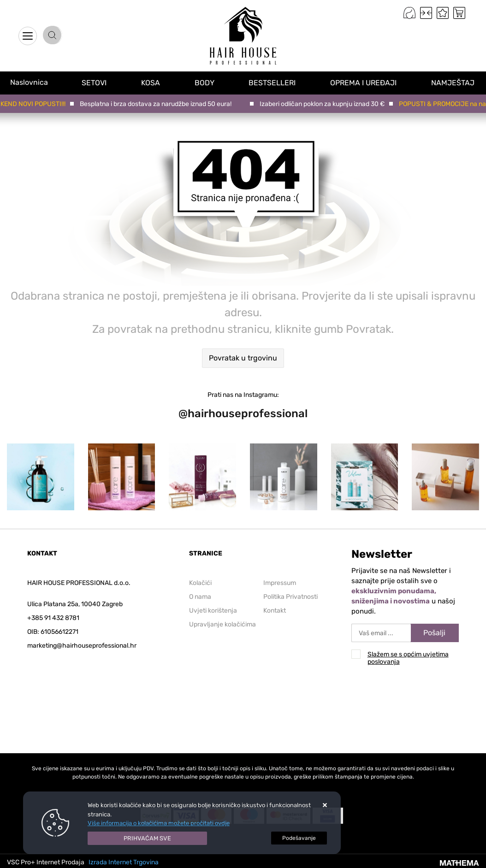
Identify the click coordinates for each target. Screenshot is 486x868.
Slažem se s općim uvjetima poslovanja (408, 658)
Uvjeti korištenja (213, 611)
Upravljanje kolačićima (222, 624)
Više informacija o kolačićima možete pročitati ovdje (159, 823)
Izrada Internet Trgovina (124, 862)
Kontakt (275, 611)
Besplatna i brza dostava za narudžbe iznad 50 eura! (157, 104)
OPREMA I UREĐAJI (365, 82)
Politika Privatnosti (290, 597)
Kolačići (200, 583)
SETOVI (95, 82)
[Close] (148, 838)
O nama (200, 597)
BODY (205, 82)
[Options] (299, 838)
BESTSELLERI (273, 82)
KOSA (151, 82)
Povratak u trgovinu (243, 358)
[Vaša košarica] (459, 13)
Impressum (280, 583)
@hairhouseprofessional (243, 413)
